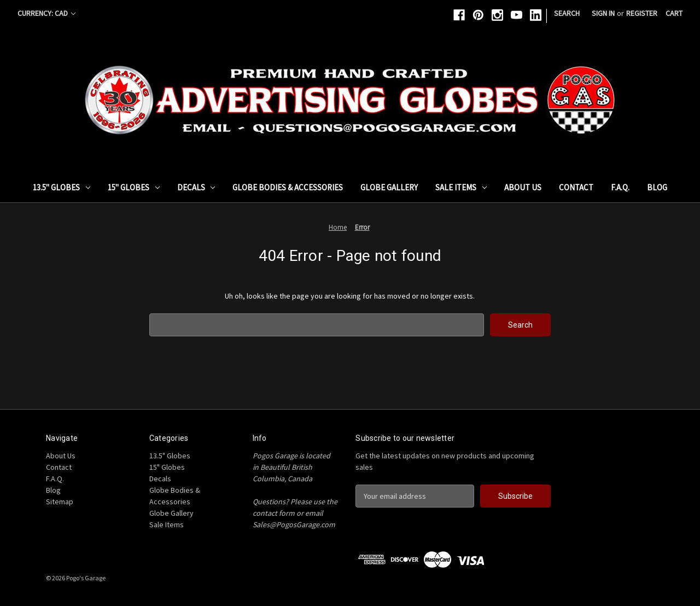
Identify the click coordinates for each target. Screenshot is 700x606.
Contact (576, 187)
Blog (657, 187)
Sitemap (60, 502)
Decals (196, 187)
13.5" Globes (62, 187)
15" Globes (134, 187)
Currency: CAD (46, 13)
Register (642, 13)
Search (567, 13)
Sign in (603, 13)
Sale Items (461, 187)
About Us (523, 187)
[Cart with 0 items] (674, 13)
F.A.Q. (620, 187)
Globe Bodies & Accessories (288, 187)
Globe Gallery (389, 187)
